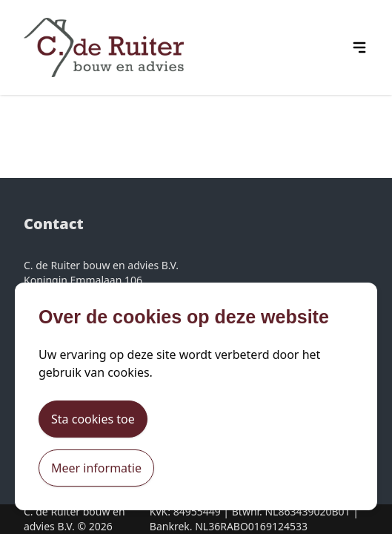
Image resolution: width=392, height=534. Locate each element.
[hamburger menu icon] (359, 47)
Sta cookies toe (93, 419)
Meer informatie (96, 468)
